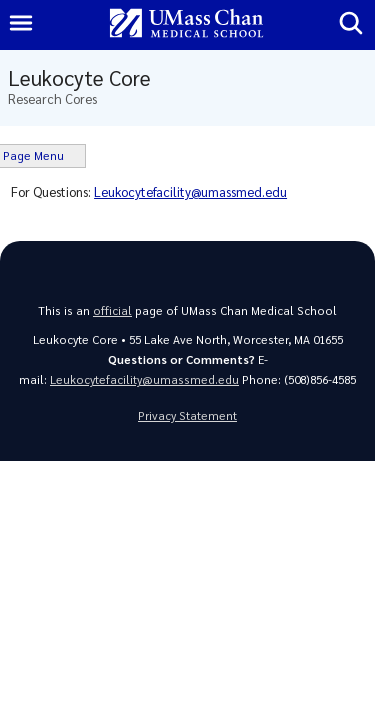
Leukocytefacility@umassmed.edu (190, 191)
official (112, 310)
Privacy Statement (187, 415)
